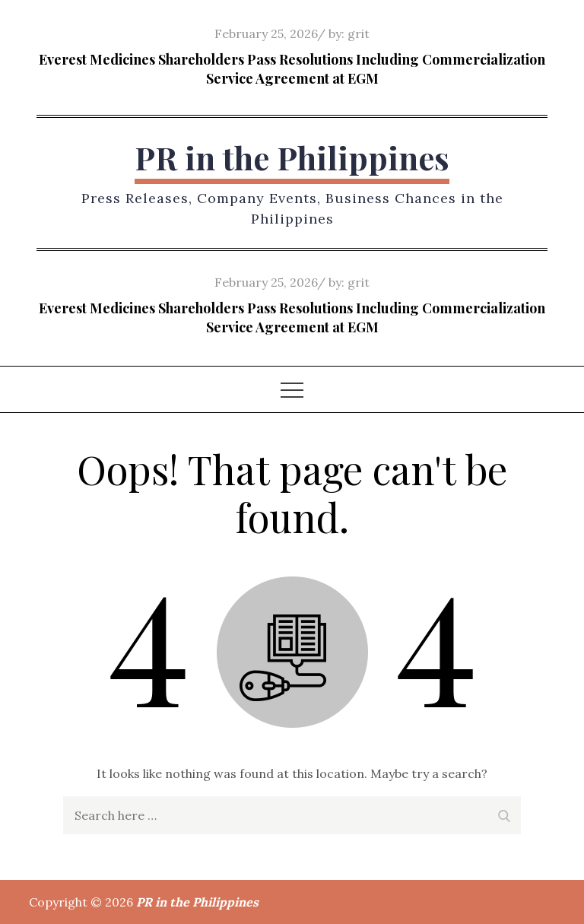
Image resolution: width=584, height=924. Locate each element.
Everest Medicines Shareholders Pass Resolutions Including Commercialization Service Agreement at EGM (292, 69)
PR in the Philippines (292, 157)
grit (359, 33)
